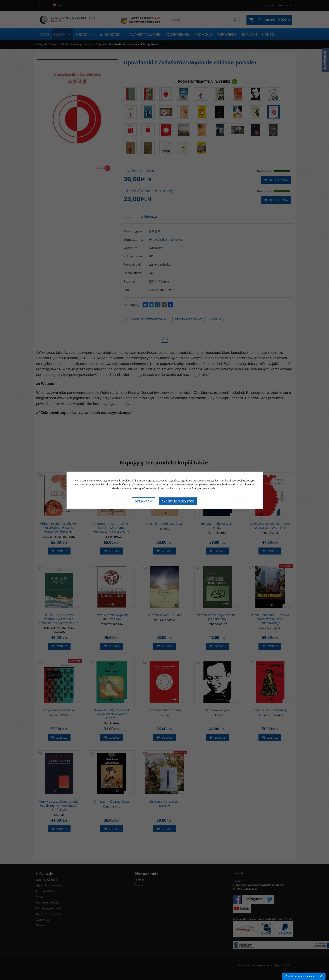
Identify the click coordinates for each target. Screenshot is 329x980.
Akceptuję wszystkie (178, 501)
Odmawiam (143, 501)
